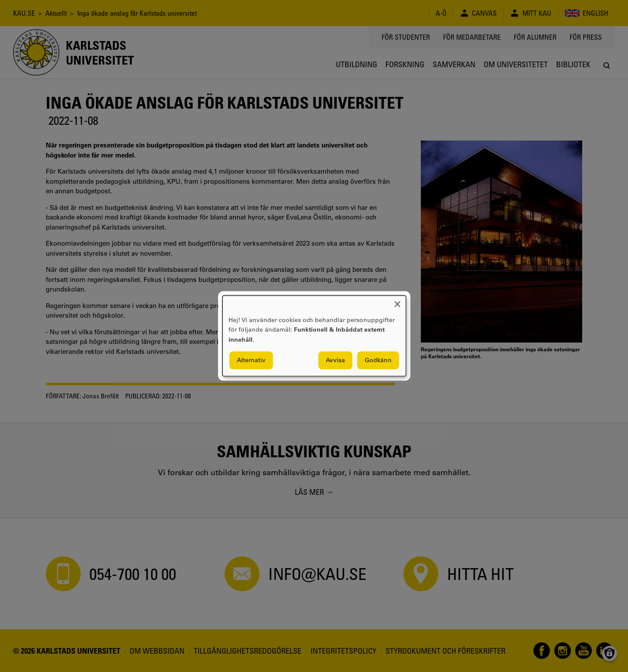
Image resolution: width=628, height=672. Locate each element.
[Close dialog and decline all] (397, 301)
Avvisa (335, 360)
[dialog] (314, 336)
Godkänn (378, 360)
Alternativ (251, 360)
